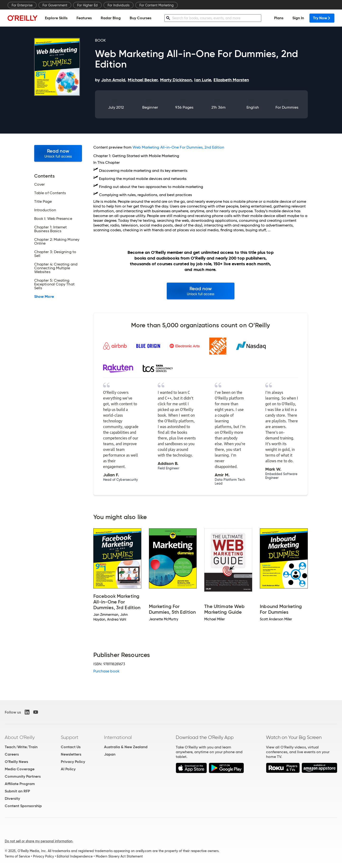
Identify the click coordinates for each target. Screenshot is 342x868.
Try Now (322, 18)
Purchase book (106, 671)
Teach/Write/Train (21, 747)
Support (70, 737)
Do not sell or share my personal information (39, 841)
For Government (55, 5)
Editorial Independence (75, 856)
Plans (279, 18)
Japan (110, 754)
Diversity (12, 798)
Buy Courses (140, 18)
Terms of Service (17, 856)
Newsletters (71, 754)
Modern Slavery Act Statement (119, 856)
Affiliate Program (20, 784)
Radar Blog (111, 18)
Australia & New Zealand (126, 747)
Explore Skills (56, 18)
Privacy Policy (73, 762)
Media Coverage (20, 769)
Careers (12, 754)
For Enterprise (22, 5)
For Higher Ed (87, 5)
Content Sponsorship (23, 806)
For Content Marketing (157, 5)
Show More (44, 297)
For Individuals (119, 5)
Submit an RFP (17, 791)
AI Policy (68, 769)
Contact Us (71, 747)
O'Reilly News (16, 762)
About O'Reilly (20, 737)
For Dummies (287, 107)
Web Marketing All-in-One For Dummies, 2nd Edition (178, 147)
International (118, 737)
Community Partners (23, 776)
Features (84, 18)
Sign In (298, 18)
